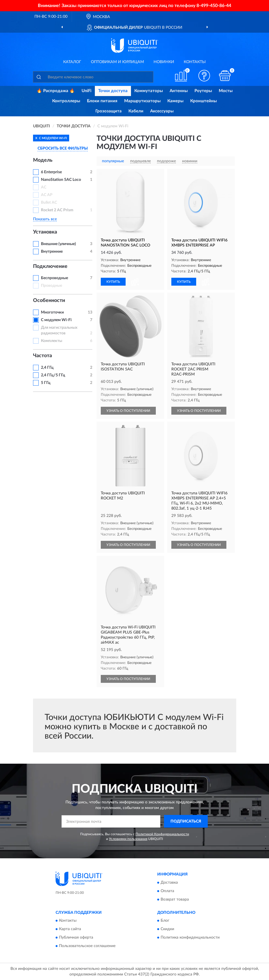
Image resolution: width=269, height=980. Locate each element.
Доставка (169, 883)
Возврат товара (175, 899)
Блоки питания (102, 101)
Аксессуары (162, 111)
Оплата (167, 891)
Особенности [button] (49, 301)
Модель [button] (43, 160)
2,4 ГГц (47, 368)
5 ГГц (46, 383)
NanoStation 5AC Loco (61, 180)
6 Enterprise (51, 172)
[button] (204, 76)
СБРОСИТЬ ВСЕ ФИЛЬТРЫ (63, 148)
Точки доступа (113, 91)
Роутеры (203, 91)
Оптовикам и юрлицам (117, 62)
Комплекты (52, 341)
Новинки (164, 62)
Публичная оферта (76, 938)
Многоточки (52, 312)
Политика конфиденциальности (190, 938)
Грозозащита (109, 111)
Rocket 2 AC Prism (57, 210)
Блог (165, 921)
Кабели (136, 111)
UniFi (87, 91)
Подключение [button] (50, 266)
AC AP (47, 195)
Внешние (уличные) (58, 244)
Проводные (52, 286)
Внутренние (52, 252)
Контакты (195, 62)
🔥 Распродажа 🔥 (56, 91)
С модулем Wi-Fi (56, 320)
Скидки (167, 929)
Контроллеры (66, 101)
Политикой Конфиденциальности (162, 834)
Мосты (226, 91)
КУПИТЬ (113, 282)
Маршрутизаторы (142, 101)
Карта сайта (70, 929)
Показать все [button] (45, 219)
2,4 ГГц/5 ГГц (53, 375)
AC (44, 187)
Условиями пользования (128, 839)
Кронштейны (204, 101)
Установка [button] (45, 232)
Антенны (179, 91)
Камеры (175, 101)
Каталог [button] (72, 62)
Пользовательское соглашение (87, 946)
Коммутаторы (149, 91)
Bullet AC (49, 203)
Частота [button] (42, 356)
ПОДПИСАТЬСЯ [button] (186, 821)
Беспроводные (54, 278)
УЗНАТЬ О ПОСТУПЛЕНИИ (128, 411)
